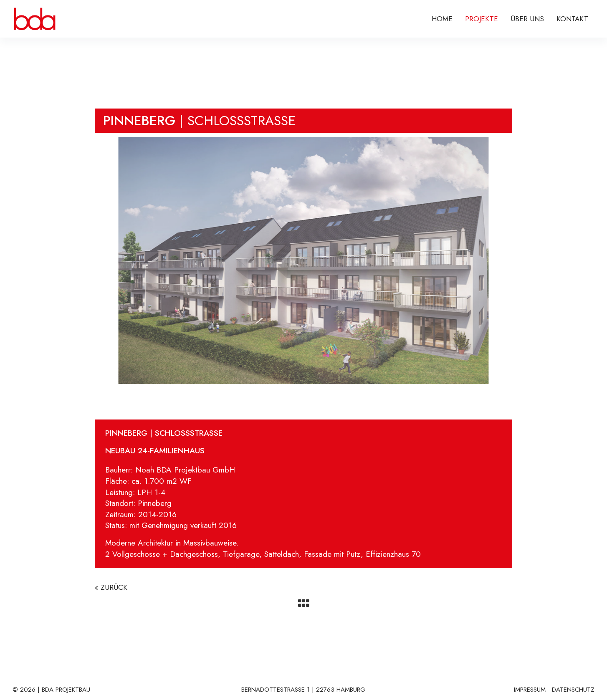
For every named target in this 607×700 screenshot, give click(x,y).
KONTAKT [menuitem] (572, 19)
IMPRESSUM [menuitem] (530, 690)
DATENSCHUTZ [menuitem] (573, 690)
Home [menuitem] (442, 19)
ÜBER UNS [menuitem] (527, 19)
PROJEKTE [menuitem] (482, 19)
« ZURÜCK (111, 587)
